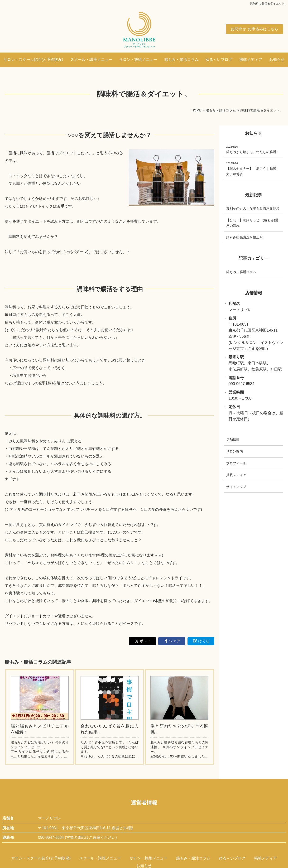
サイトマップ (236, 487)
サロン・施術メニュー (138, 60)
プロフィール (236, 463)
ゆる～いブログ (219, 60)
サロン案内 (235, 451)
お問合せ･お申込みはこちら (254, 29)
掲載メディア (251, 60)
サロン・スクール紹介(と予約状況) (33, 60)
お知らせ (277, 60)
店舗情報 (233, 440)
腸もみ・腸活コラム (181, 60)
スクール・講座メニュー (91, 60)
